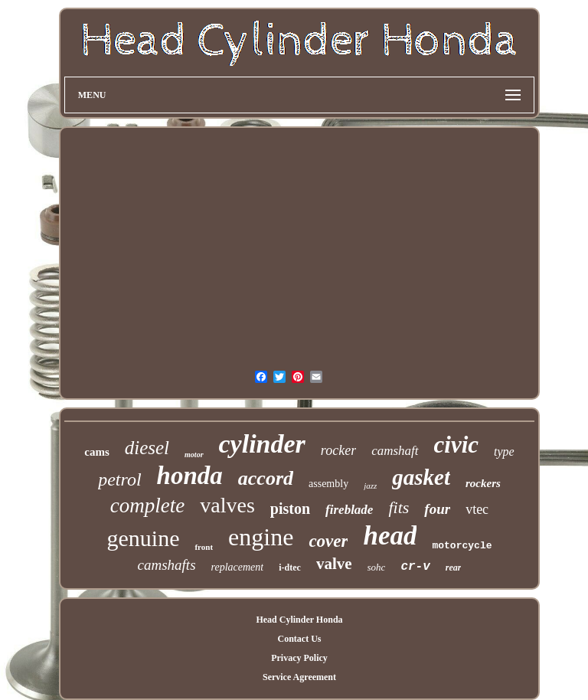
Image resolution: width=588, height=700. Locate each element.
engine (261, 537)
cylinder (262, 444)
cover (328, 541)
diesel (147, 448)
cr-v (415, 567)
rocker (338, 450)
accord (266, 478)
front (204, 547)
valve (334, 564)
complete (147, 505)
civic (457, 445)
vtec (477, 509)
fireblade (349, 510)
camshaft (395, 451)
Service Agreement (299, 677)
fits (399, 507)
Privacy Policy (299, 658)
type (504, 451)
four (437, 509)
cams (97, 452)
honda (190, 476)
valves (227, 505)
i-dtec (290, 568)
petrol (119, 479)
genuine (143, 538)
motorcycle (462, 546)
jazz (370, 486)
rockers (483, 483)
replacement (238, 567)
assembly (328, 484)
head (390, 536)
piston (290, 509)
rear (454, 568)
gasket (421, 477)
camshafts (167, 565)
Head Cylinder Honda (299, 620)
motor (194, 455)
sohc (377, 567)
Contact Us (299, 639)
